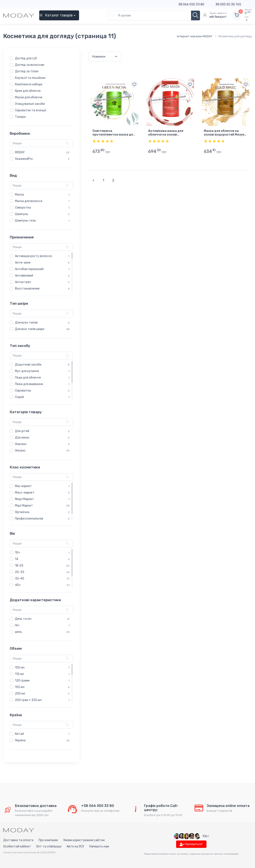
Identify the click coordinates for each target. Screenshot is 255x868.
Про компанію (48, 840)
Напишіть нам (99, 847)
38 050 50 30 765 (228, 4)
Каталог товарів (56, 15)
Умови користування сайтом (84, 840)
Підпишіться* (191, 845)
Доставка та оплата (18, 840)
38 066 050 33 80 (191, 4)
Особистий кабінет (17, 847)
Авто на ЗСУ (75, 847)
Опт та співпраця (49, 847)
